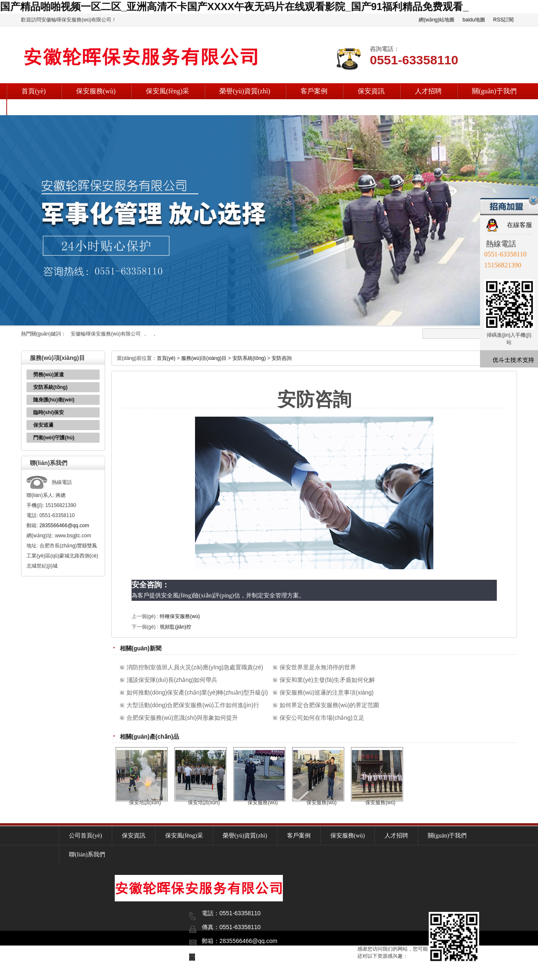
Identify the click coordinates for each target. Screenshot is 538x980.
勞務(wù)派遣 (49, 375)
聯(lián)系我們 (42, 107)
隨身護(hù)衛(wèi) (54, 400)
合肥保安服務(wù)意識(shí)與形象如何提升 (182, 718)
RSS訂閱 (503, 20)
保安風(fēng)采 (167, 91)
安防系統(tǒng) (50, 387)
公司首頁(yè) (86, 836)
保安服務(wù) (96, 91)
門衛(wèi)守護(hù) (54, 438)
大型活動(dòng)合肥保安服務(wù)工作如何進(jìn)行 (193, 705)
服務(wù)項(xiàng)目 (204, 358)
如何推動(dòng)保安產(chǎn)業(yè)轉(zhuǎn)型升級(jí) (197, 692)
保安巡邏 (43, 425)
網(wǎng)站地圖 (436, 20)
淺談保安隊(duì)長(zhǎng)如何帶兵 (172, 680)
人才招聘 (428, 91)
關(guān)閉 (533, 201)
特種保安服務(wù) (180, 616)
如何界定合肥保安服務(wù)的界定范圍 (329, 705)
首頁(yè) (34, 91)
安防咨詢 (282, 358)
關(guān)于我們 (494, 91)
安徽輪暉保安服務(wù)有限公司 (106, 334)
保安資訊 (371, 91)
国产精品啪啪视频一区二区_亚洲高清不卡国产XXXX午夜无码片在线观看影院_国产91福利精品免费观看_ (234, 7)
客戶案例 (314, 91)
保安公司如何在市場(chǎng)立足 (322, 718)
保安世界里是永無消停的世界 (318, 667)
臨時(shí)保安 (49, 412)
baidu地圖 (474, 20)
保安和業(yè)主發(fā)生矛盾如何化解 (327, 680)
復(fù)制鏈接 (110, 972)
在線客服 (520, 225)
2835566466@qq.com (64, 526)
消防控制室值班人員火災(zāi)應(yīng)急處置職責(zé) (195, 667)
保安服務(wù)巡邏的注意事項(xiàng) (327, 692)
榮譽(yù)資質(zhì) (245, 91)
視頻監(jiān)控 (175, 627)
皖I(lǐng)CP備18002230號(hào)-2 (294, 972)
